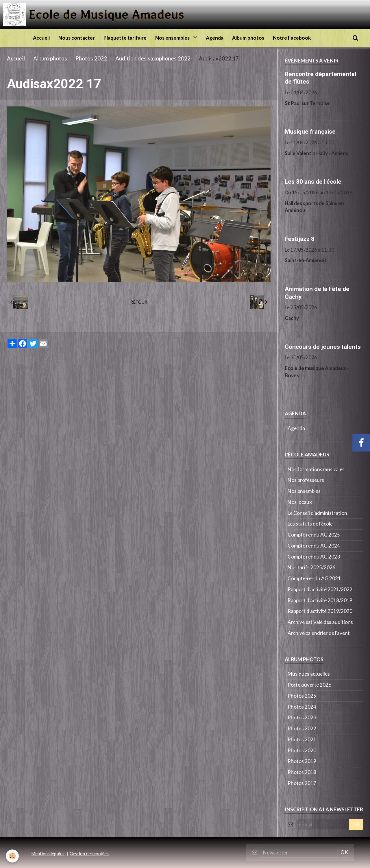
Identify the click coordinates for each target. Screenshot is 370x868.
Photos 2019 (302, 761)
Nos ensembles (173, 38)
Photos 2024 (302, 707)
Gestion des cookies (89, 854)
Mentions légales (48, 854)
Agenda (215, 38)
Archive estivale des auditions (320, 622)
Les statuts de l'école (310, 524)
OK (356, 824)
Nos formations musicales (316, 469)
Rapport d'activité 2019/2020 (320, 611)
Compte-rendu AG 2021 (314, 578)
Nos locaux (300, 502)
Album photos (248, 38)
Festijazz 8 (300, 239)
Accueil (41, 38)
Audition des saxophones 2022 (153, 58)
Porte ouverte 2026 (309, 685)
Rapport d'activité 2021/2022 (320, 589)
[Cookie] (12, 856)
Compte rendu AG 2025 (314, 535)
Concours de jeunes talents (323, 347)
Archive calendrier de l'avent (319, 633)
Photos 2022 (91, 58)
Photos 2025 (302, 696)
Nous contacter (77, 38)
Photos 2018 (302, 772)
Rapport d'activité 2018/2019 (320, 600)
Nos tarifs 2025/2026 (311, 567)
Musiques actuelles (309, 674)
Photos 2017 (302, 783)
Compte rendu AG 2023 (314, 557)
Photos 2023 (302, 717)
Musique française (310, 132)
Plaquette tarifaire (125, 38)
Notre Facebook (292, 38)
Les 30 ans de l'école (313, 182)
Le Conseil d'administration (317, 513)
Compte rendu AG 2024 (314, 546)
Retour (139, 302)
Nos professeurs (306, 480)
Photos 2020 (302, 750)
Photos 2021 (302, 739)
